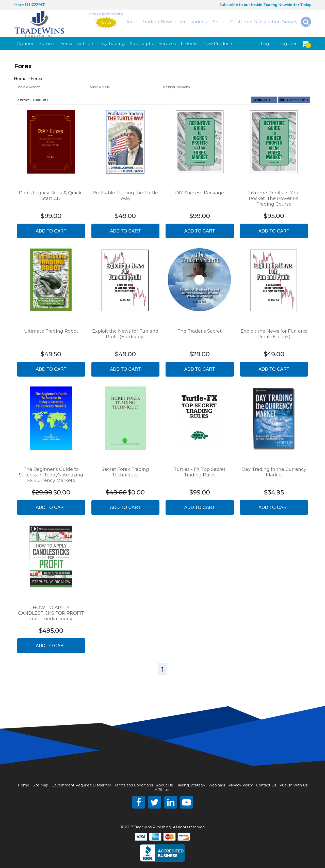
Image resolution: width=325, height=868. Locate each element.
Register (288, 44)
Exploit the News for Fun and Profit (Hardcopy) (125, 334)
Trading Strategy (191, 785)
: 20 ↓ (262, 100)
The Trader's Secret (200, 331)
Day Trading (112, 44)
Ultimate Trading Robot (51, 331)
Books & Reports (28, 87)
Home (20, 79)
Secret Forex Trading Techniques (125, 472)
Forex (66, 44)
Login (267, 44)
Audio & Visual (100, 87)
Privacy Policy (241, 785)
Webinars (217, 785)
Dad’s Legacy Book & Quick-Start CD (51, 196)
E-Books (190, 44)
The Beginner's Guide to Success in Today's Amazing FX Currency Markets (51, 475)
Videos (199, 22)
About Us (164, 785)
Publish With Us (293, 785)
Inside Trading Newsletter (156, 22)
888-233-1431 (35, 4)
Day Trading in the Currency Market (274, 472)
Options (25, 44)
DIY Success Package (200, 193)
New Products (218, 44)
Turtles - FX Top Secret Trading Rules (200, 472)
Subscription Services (153, 44)
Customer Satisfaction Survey (264, 22)
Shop (219, 22)
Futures (47, 44)
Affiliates (162, 790)
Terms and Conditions (134, 785)
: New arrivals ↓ (294, 100)
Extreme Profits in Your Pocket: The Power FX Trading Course (274, 198)
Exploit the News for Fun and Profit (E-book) (274, 334)
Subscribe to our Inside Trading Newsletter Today (265, 5)
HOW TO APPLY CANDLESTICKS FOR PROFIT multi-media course (51, 613)
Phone (19, 4)
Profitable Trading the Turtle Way (125, 196)
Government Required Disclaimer (81, 785)
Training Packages (176, 87)
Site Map (40, 785)
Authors (86, 44)
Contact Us (266, 785)
